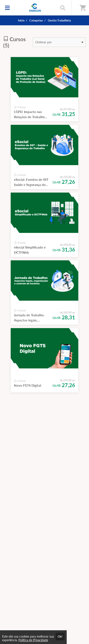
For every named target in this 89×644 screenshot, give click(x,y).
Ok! (60, 636)
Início (21, 20)
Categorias (36, 20)
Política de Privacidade (33, 640)
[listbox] (59, 42)
